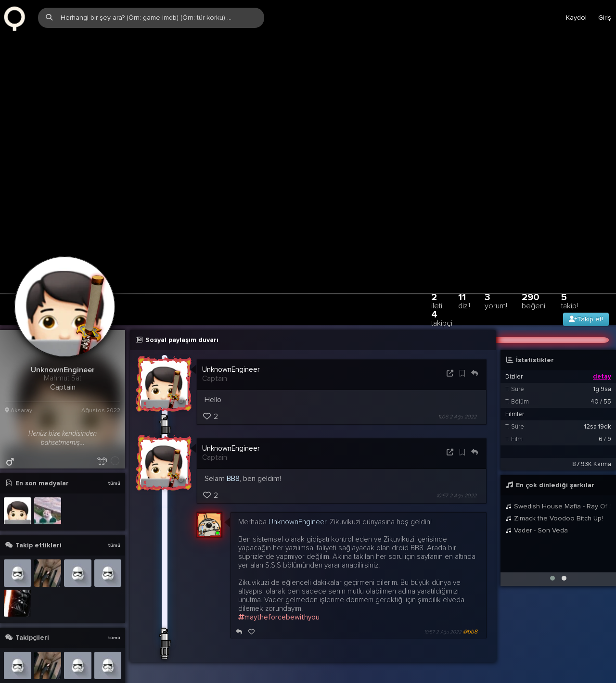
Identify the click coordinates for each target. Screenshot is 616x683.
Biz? (525, 669)
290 (534, 253)
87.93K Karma (592, 416)
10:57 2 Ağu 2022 (456, 448)
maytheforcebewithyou (279, 569)
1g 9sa (602, 341)
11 (464, 253)
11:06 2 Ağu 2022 (457, 369)
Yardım (500, 669)
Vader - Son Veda (537, 482)
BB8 (233, 430)
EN (589, 669)
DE (607, 669)
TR (570, 669)
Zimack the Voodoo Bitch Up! (554, 470)
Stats (549, 669)
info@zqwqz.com (121, 669)
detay (602, 329)
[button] (552, 530)
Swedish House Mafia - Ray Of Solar (558, 458)
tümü (114, 435)
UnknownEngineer (231, 321)
